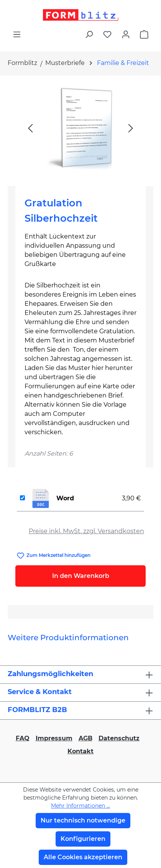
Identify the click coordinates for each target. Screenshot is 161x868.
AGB (85, 738)
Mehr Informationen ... (80, 806)
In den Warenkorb (81, 576)
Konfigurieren (83, 839)
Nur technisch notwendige (83, 820)
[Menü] (17, 34)
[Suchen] (89, 34)
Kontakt (80, 751)
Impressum (54, 738)
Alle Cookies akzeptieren (83, 857)
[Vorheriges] (30, 128)
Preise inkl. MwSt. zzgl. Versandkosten (86, 531)
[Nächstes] (131, 128)
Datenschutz (119, 738)
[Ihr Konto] (126, 34)
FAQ (23, 738)
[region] (80, 128)
